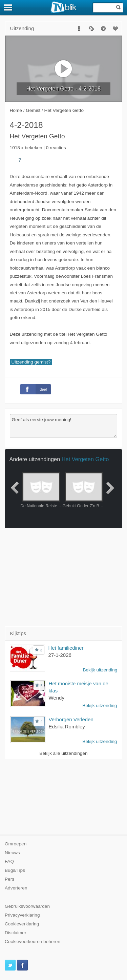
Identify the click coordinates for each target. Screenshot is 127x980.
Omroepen (16, 844)
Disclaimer (15, 933)
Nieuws (12, 853)
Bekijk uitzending (100, 670)
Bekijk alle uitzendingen (63, 753)
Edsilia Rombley (67, 727)
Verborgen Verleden (71, 719)
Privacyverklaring (22, 915)
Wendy (57, 698)
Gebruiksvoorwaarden (27, 906)
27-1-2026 (60, 655)
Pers (9, 879)
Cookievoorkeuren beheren (33, 942)
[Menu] (8, 7)
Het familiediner (66, 648)
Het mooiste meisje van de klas (79, 687)
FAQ (9, 861)
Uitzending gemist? (31, 362)
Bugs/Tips (15, 870)
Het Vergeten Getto (85, 459)
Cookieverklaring (22, 924)
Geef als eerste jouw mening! (64, 426)
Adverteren (16, 888)
